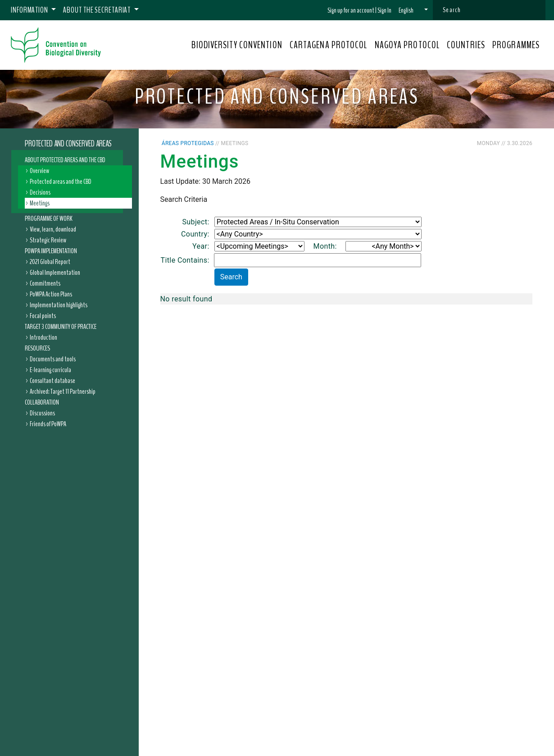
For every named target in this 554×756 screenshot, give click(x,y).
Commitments (45, 283)
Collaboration (42, 402)
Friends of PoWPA (48, 424)
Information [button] (30, 10)
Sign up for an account (351, 10)
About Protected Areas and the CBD (65, 160)
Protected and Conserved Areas (68, 144)
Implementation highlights (59, 305)
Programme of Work (49, 219)
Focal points (43, 316)
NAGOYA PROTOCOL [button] (407, 45)
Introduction (43, 337)
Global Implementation (55, 273)
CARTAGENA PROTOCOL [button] (329, 45)
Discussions (42, 413)
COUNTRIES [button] (466, 45)
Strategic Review (48, 240)
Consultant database (52, 381)
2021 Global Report (50, 262)
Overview (39, 171)
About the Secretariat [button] (98, 10)
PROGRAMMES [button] (516, 45)
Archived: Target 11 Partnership (63, 392)
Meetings (40, 203)
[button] (413, 10)
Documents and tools (53, 359)
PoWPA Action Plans (51, 294)
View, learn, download (53, 229)
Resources (37, 348)
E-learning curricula (50, 370)
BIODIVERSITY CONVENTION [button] (237, 45)
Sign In (384, 10)
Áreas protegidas (188, 143)
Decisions (40, 192)
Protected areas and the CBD (61, 182)
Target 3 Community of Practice (61, 327)
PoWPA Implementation (51, 251)
